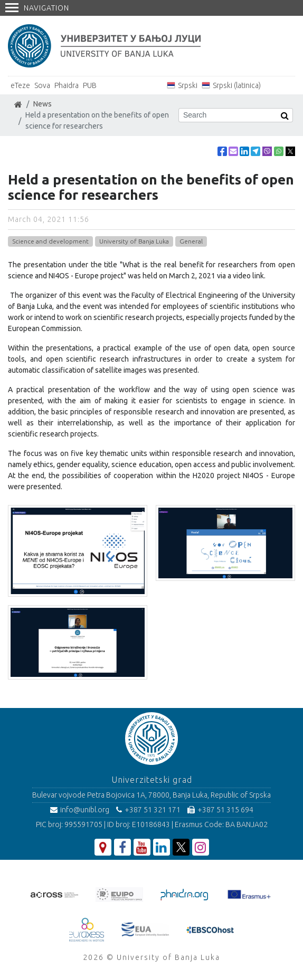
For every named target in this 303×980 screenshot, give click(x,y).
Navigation (37, 8)
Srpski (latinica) (237, 85)
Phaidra (67, 85)
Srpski (188, 85)
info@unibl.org (80, 810)
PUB (90, 85)
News (42, 104)
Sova (42, 85)
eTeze (20, 85)
